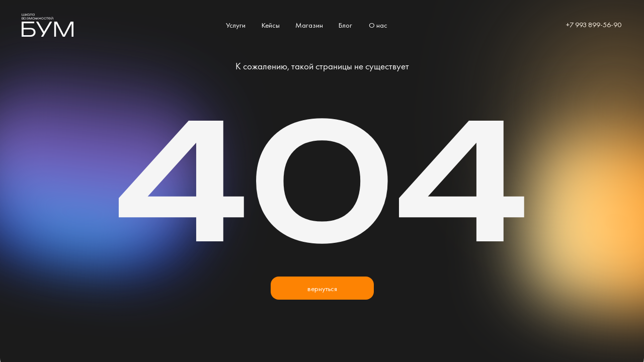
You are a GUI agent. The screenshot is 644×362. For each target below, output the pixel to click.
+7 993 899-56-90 (594, 24)
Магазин (309, 25)
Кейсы (271, 25)
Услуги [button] (236, 25)
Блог (345, 25)
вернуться (322, 288)
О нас (378, 25)
